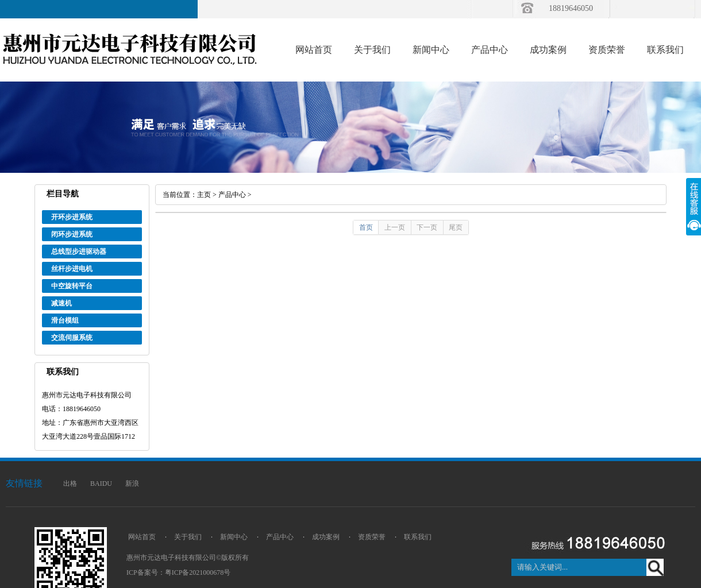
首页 (366, 227)
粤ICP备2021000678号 (198, 572)
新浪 (132, 483)
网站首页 (314, 50)
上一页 (395, 227)
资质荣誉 (607, 50)
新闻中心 (431, 50)
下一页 (427, 227)
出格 (70, 483)
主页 (204, 195)
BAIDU (101, 483)
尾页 (456, 227)
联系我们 (665, 50)
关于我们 (372, 50)
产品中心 (490, 50)
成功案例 (548, 50)
